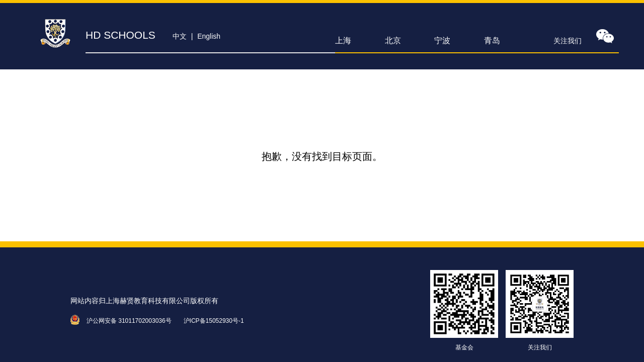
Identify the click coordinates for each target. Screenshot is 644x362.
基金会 (464, 347)
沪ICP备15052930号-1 (214, 321)
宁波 (442, 40)
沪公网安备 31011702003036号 (129, 321)
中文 (180, 36)
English (209, 36)
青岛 (492, 40)
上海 (343, 40)
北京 (393, 40)
